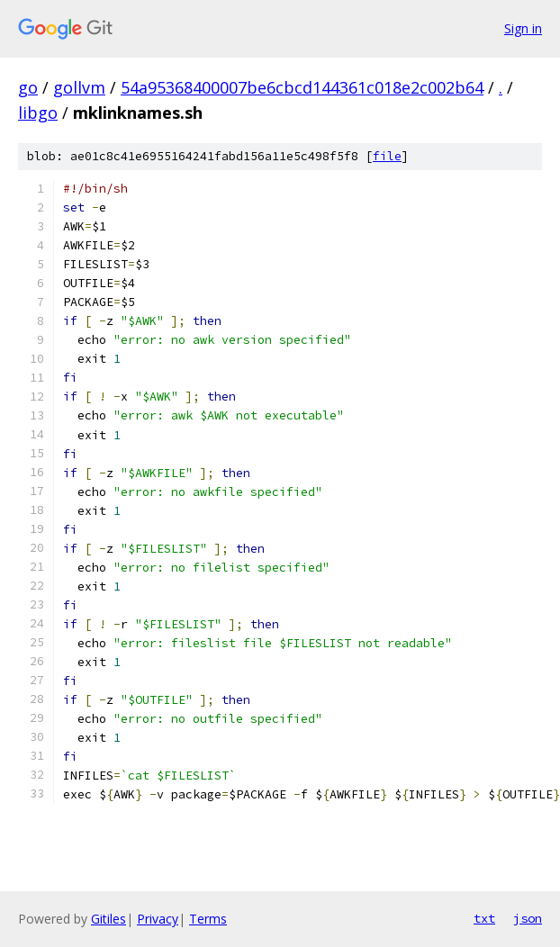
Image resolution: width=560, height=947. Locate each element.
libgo (38, 113)
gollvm (79, 87)
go (28, 87)
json (528, 918)
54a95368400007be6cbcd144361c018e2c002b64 (302, 87)
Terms (208, 919)
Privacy (158, 919)
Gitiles (108, 919)
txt (484, 918)
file (387, 156)
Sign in (523, 28)
